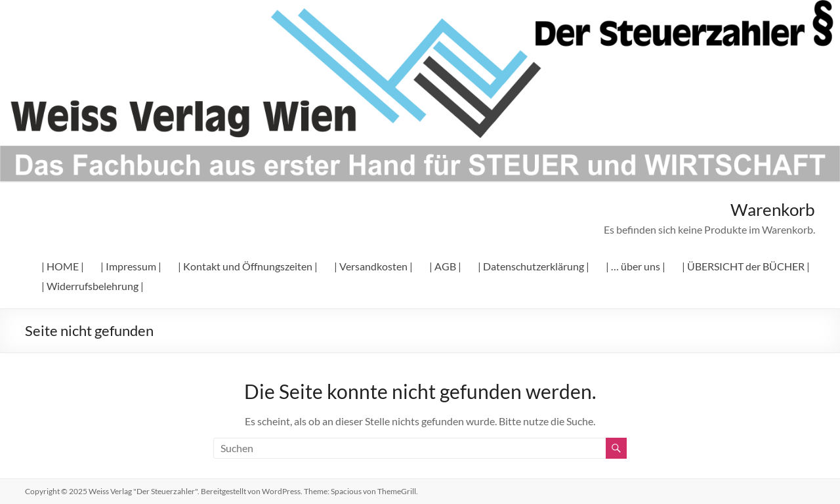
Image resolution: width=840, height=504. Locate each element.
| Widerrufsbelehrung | (93, 286)
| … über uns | (636, 266)
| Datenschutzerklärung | (534, 266)
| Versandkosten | (373, 266)
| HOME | (63, 266)
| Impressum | (131, 266)
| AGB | (445, 266)
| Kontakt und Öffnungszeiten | (248, 266)
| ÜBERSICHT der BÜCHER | (746, 266)
